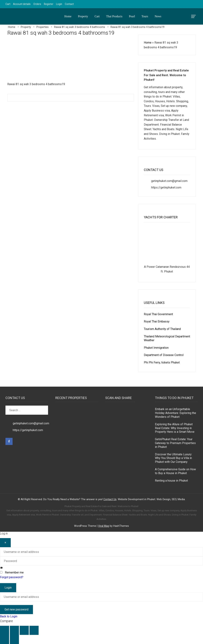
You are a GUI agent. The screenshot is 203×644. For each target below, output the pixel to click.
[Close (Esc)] (34, 630)
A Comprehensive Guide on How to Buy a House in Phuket (175, 471)
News (158, 16)
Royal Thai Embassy (157, 321)
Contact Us (110, 499)
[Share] (24, 630)
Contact (69, 4)
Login (59, 4)
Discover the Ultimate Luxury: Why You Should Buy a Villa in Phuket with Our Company (174, 458)
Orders (37, 4)
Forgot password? (12, 577)
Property (83, 16)
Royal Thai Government (158, 314)
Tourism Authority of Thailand (162, 329)
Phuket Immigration (156, 348)
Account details (22, 4)
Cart (8, 4)
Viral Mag (104, 526)
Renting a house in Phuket (171, 481)
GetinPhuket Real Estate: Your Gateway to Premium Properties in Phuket (175, 443)
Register (49, 4)
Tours (145, 16)
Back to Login (9, 616)
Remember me (14, 572)
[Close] (5, 543)
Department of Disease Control (164, 355)
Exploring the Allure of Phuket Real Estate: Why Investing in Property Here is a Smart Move (175, 428)
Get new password (16, 609)
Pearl (132, 16)
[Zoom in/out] (5, 630)
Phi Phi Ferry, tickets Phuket (162, 362)
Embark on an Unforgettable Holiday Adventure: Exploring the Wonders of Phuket (176, 413)
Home (68, 16)
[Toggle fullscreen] (14, 630)
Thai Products (114, 16)
